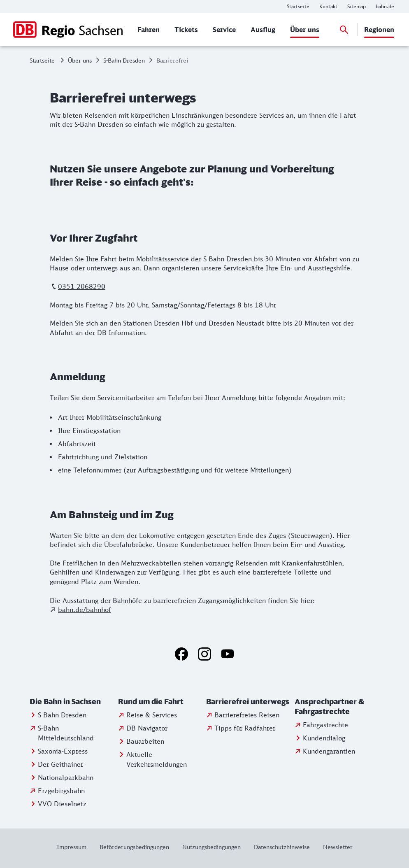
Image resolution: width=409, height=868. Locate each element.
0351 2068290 (82, 286)
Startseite (42, 60)
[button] (72, 702)
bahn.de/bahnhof (85, 610)
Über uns (80, 60)
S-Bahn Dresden (124, 60)
